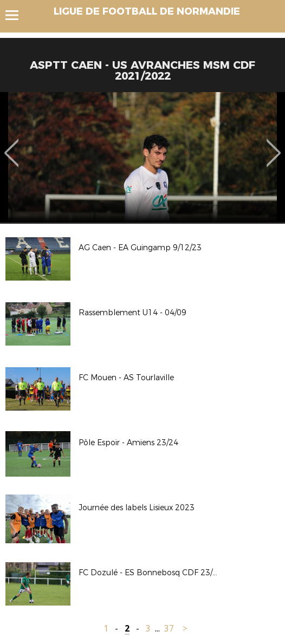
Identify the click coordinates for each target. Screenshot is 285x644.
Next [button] (274, 145)
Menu (17, 15)
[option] (142, 157)
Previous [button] (12, 145)
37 (169, 629)
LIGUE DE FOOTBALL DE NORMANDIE (147, 11)
